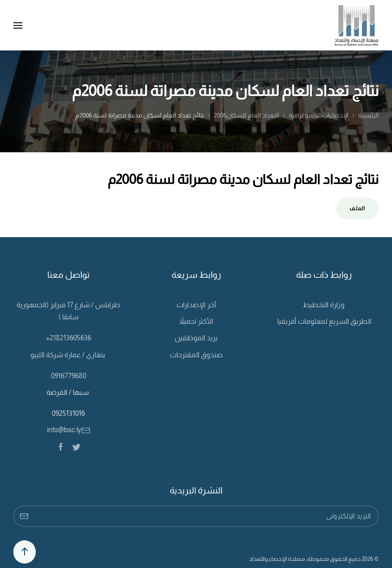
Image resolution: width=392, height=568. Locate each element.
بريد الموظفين (196, 338)
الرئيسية (368, 115)
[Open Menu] (18, 25)
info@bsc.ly (69, 430)
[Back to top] (25, 552)
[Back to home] (357, 25)
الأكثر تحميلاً (196, 321)
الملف (357, 209)
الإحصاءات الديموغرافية (318, 115)
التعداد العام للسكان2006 (246, 115)
